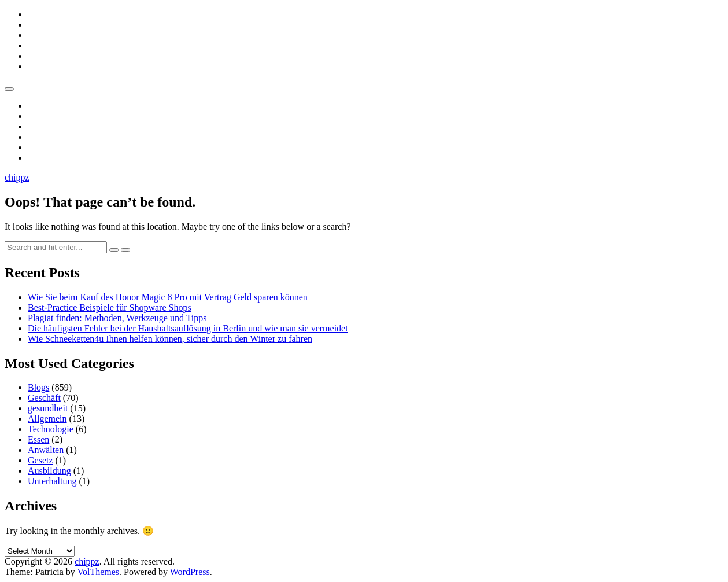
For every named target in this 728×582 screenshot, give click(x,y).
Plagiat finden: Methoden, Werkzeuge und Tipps (117, 318)
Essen (38, 439)
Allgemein (47, 419)
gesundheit (48, 408)
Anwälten (46, 450)
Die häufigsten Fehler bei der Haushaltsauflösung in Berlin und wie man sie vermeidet (188, 328)
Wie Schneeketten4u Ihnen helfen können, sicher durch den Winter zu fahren (170, 339)
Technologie (51, 429)
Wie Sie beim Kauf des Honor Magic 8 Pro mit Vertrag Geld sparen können (168, 297)
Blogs (38, 387)
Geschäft (44, 398)
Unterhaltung (52, 481)
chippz (17, 177)
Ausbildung (49, 471)
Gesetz (40, 460)
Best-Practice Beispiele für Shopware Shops (110, 307)
